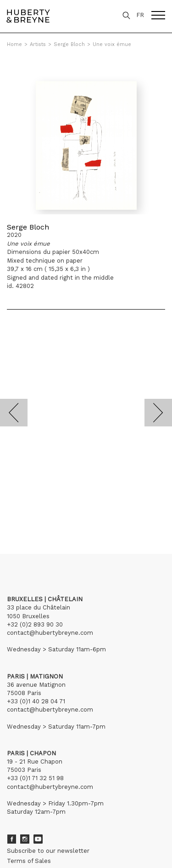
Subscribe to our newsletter (48, 851)
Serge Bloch (69, 44)
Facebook (11, 839)
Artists (38, 44)
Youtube (38, 839)
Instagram (25, 839)
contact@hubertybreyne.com (50, 633)
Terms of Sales (29, 861)
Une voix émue (112, 44)
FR (140, 15)
